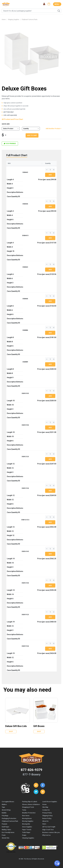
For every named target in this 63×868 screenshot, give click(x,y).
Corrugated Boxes (8, 802)
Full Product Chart (17, 155)
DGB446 (25, 204)
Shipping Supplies (14, 20)
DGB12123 (25, 457)
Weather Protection (29, 813)
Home (4, 20)
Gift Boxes (39, 726)
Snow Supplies (27, 827)
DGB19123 (25, 615)
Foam (4, 835)
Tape (3, 807)
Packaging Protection (9, 818)
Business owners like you (51, 832)
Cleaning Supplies (28, 838)
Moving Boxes (27, 818)
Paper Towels (27, 830)
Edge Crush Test (48, 830)
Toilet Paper (26, 832)
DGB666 (25, 299)
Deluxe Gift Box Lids (16, 726)
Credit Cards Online (11, 852)
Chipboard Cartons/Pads (30, 20)
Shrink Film (5, 838)
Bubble (4, 813)
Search (59, 11)
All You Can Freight (49, 827)
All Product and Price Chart (12, 119)
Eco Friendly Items (8, 832)
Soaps (24, 835)
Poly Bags (5, 816)
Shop (11, 732)
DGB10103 (25, 393)
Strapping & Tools (28, 807)
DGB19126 (25, 646)
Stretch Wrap (6, 810)
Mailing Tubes (6, 830)
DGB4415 (25, 236)
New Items (26, 816)
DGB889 (25, 362)
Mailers (4, 804)
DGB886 (25, 330)
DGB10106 (25, 425)
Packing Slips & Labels (30, 802)
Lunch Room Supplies (50, 802)
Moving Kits (26, 824)
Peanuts (4, 824)
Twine (24, 810)
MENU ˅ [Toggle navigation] (57, 4)
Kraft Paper (5, 827)
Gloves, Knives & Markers (31, 804)
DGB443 (25, 172)
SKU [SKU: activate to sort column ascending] (9, 163)
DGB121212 (25, 520)
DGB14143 (25, 551)
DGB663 (25, 267)
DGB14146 (25, 583)
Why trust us (46, 835)
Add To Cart (32, 135)
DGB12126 (25, 488)
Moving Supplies (28, 821)
